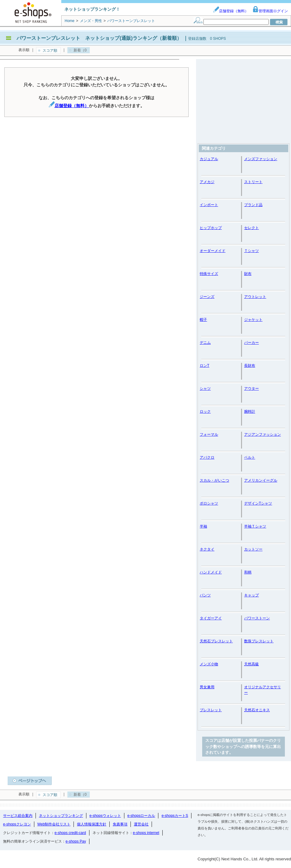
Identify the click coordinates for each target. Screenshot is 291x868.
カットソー (253, 549)
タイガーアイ (211, 618)
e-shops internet (146, 833)
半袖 (203, 526)
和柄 (248, 572)
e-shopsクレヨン (17, 824)
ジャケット (253, 320)
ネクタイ (207, 549)
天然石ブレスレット (216, 641)
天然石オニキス (257, 710)
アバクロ (207, 457)
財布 (248, 274)
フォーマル (209, 434)
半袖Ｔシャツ (255, 526)
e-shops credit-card (70, 833)
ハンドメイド (211, 572)
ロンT (204, 366)
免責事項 (120, 824)
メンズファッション (261, 159)
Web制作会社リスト (54, 824)
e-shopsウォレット (105, 816)
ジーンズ (207, 297)
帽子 (203, 320)
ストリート (253, 182)
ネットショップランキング (61, 816)
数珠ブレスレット (259, 641)
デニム (205, 343)
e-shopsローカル (141, 816)
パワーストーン (257, 618)
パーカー (251, 343)
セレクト (251, 228)
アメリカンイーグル (261, 480)
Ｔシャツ (251, 251)
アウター (251, 389)
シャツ (205, 389)
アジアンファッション (263, 434)
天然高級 (251, 664)
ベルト (250, 457)
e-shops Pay (76, 841)
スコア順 (50, 51)
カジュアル (209, 159)
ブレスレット (211, 710)
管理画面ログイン (270, 11)
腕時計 (250, 411)
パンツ (205, 595)
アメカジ (207, 182)
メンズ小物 (209, 664)
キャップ (251, 595)
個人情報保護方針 (92, 824)
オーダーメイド (213, 251)
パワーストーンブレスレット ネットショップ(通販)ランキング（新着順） (99, 38)
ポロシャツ (209, 503)
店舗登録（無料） (231, 11)
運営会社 (141, 824)
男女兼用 (207, 687)
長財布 (250, 366)
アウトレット (255, 297)
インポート (209, 205)
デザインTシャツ (258, 503)
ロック (205, 411)
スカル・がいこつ (214, 480)
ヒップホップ (211, 228)
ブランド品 (253, 205)
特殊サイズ (209, 274)
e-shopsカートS (175, 816)
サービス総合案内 (18, 816)
